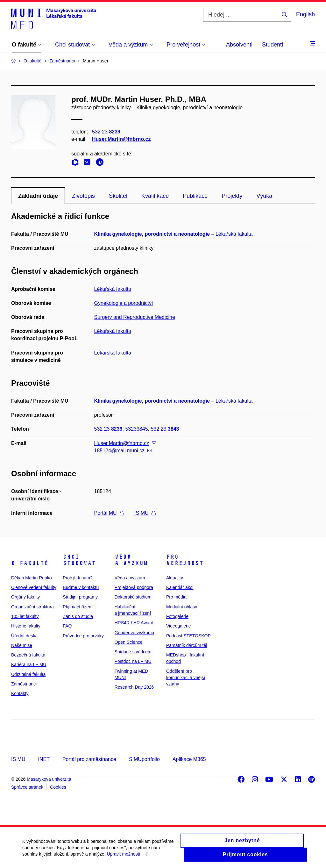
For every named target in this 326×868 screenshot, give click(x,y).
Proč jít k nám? (78, 578)
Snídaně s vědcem (133, 652)
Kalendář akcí (180, 587)
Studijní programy (80, 597)
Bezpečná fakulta (28, 655)
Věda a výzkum (131, 560)
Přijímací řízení (78, 607)
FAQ (67, 626)
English (305, 14)
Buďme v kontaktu (81, 587)
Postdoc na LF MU (133, 661)
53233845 (136, 429)
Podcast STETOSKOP (188, 636)
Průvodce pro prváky (83, 636)
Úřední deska (24, 636)
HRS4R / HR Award (134, 623)
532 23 (106, 132)
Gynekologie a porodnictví (124, 303)
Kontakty (20, 693)
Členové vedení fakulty (34, 587)
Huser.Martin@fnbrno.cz (121, 139)
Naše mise (22, 645)
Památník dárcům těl (187, 645)
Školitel (118, 196)
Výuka (264, 196)
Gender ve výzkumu (135, 633)
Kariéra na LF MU (29, 664)
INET (44, 759)
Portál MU (109, 513)
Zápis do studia (78, 616)
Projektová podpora (134, 587)
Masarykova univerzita (49, 779)
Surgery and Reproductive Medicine (135, 317)
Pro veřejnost (185, 560)
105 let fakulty (25, 616)
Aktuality (175, 578)
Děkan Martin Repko (32, 578)
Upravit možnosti (127, 857)
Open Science (129, 642)
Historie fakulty (26, 626)
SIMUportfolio (144, 759)
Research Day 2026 (134, 687)
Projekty (232, 196)
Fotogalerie (177, 616)
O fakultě (30, 563)
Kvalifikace (155, 196)
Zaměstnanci (24, 684)
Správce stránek (27, 787)
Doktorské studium (133, 597)
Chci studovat (79, 560)
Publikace (195, 196)
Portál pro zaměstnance (89, 759)
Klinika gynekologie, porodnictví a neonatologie (152, 234)
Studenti (273, 45)
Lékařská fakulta (234, 234)
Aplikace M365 (189, 759)
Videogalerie (179, 626)
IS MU (145, 513)
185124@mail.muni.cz (123, 451)
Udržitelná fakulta (28, 674)
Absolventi (239, 45)
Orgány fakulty (25, 597)
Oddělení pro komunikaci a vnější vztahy (186, 678)
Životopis (83, 196)
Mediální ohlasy (182, 607)
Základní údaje (38, 196)
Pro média (176, 597)
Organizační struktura (32, 607)
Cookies (58, 787)
